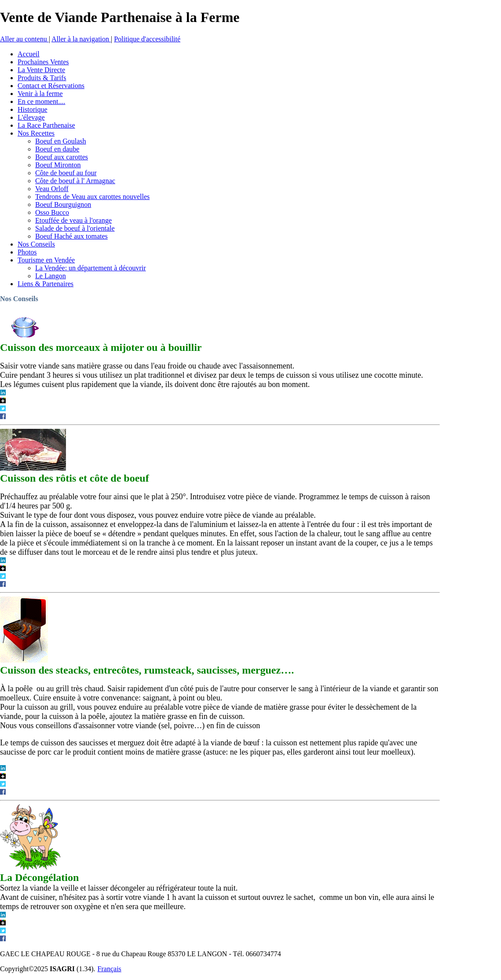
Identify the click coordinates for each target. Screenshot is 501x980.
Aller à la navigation (81, 39)
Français (110, 969)
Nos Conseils (19, 299)
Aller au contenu (24, 39)
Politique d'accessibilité (147, 39)
